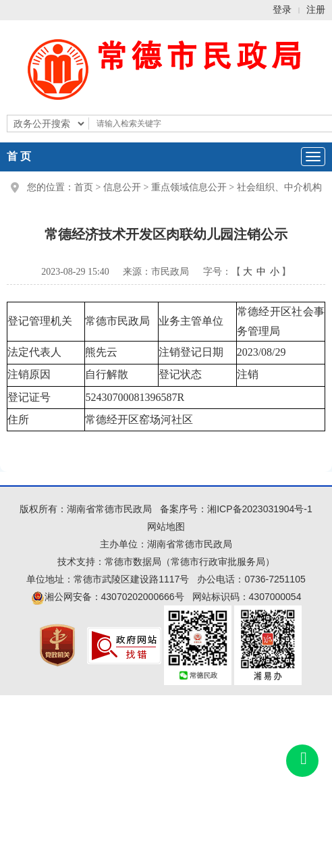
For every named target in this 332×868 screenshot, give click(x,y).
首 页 (19, 156)
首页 (84, 187)
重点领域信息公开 (189, 187)
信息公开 (122, 187)
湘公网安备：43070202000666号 (108, 597)
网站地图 (166, 526)
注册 (316, 10)
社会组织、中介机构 (279, 187)
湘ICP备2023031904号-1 (260, 509)
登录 (282, 10)
